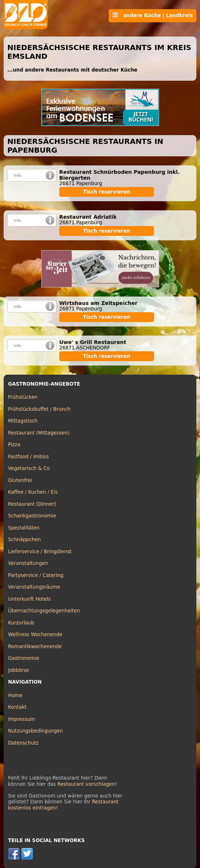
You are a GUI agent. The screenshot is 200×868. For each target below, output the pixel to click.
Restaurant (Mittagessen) (39, 433)
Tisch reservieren (107, 192)
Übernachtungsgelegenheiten (44, 611)
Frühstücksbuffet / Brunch (39, 409)
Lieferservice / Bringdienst (40, 552)
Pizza (14, 445)
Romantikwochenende (35, 647)
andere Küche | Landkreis (152, 15)
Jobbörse (19, 670)
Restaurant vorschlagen (86, 784)
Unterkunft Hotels (29, 599)
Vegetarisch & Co (29, 468)
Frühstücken (23, 397)
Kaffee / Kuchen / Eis (33, 492)
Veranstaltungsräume (34, 587)
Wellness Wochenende (35, 634)
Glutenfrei (20, 480)
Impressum (22, 719)
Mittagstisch (23, 421)
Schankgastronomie (32, 516)
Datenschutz (23, 743)
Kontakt (17, 707)
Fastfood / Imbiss (29, 457)
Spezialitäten (24, 528)
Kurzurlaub (21, 623)
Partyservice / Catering (36, 575)
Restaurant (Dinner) (32, 504)
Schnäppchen (24, 540)
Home (15, 695)
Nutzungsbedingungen (35, 731)
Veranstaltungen (28, 563)
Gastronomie (24, 658)
